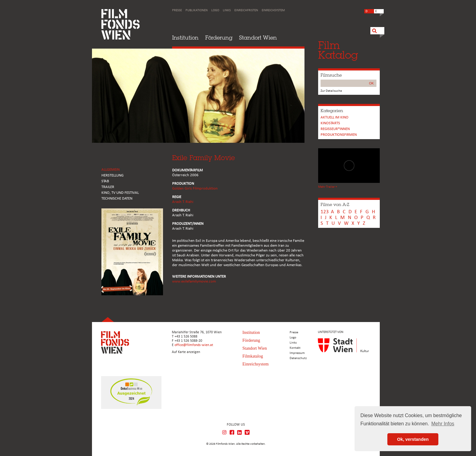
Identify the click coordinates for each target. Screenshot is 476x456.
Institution (185, 38)
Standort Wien (258, 38)
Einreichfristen (246, 10)
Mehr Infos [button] (443, 424)
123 (325, 212)
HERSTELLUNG (112, 175)
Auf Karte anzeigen (186, 352)
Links (227, 10)
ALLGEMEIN (110, 170)
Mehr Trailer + (328, 187)
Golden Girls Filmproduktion (195, 189)
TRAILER (108, 187)
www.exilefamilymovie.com (194, 281)
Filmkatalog (253, 356)
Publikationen (197, 10)
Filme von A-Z (335, 204)
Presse (177, 10)
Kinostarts (330, 123)
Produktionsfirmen (339, 135)
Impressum (297, 353)
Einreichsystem (273, 10)
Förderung (219, 38)
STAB (105, 181)
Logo (215, 10)
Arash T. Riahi (183, 202)
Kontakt (295, 348)
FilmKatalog (338, 50)
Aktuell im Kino (335, 117)
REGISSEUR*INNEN (335, 129)
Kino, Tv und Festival (120, 193)
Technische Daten (117, 199)
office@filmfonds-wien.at (194, 345)
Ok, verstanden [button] (413, 439)
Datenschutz (298, 358)
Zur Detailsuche (331, 91)
